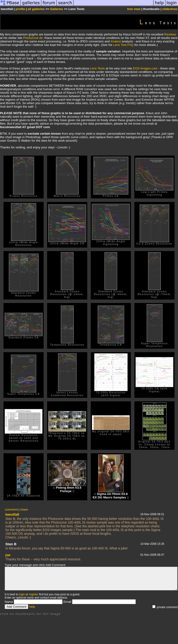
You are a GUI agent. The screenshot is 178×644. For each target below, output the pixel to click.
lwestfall (12, 514)
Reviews (170, 34)
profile (20, 9)
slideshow (170, 9)
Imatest (116, 41)
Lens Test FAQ (123, 45)
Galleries (56, 9)
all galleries (36, 9)
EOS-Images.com (145, 68)
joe (8, 555)
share (24, 509)
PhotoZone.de (33, 38)
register (34, 594)
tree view (134, 9)
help (32, 607)
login (22, 594)
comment (11, 509)
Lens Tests (97, 68)
